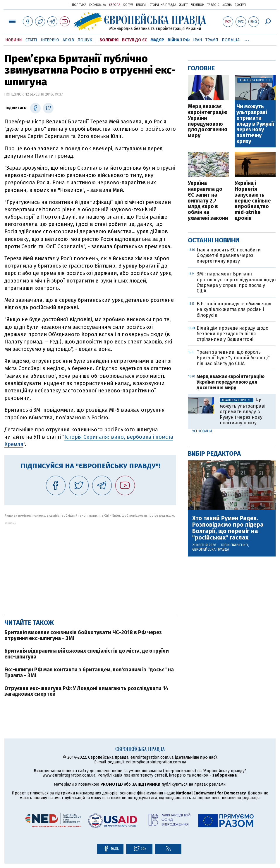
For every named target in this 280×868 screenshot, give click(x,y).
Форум (128, 5)
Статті (31, 40)
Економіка (98, 5)
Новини (14, 40)
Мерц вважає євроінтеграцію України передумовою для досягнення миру (208, 121)
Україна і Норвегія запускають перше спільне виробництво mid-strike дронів (253, 201)
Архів (68, 40)
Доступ (240, 5)
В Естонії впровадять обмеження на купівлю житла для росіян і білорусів (234, 309)
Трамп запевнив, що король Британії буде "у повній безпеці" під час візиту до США (233, 358)
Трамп (212, 40)
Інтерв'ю (50, 40)
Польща (231, 40)
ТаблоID (213, 5)
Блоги (141, 5)
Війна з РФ (179, 40)
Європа (115, 5)
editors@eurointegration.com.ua (156, 762)
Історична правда (162, 5)
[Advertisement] (90, 566)
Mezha (227, 5)
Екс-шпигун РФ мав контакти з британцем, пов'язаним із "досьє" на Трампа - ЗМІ (89, 673)
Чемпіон (198, 5)
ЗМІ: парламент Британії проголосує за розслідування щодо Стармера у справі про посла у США (236, 282)
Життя (184, 5)
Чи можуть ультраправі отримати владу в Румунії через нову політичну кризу (255, 124)
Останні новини (214, 240)
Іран (197, 40)
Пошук (85, 40)
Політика (79, 5)
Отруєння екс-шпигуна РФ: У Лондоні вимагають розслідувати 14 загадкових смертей (86, 691)
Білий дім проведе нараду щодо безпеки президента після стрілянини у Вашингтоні (232, 334)
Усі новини (202, 431)
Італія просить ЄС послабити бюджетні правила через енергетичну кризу (229, 255)
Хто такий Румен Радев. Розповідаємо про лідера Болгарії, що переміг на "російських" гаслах (228, 528)
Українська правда (50, 5)
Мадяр (157, 40)
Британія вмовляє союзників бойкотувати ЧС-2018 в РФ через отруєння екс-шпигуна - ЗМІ (83, 635)
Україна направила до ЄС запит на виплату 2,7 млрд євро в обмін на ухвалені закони (208, 201)
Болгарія (109, 40)
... (247, 39)
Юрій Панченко (235, 545)
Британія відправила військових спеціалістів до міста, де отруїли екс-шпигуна (87, 654)
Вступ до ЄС (134, 40)
